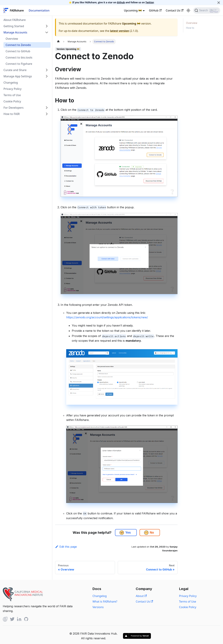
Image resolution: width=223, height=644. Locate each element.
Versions (98, 607)
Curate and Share (15, 70)
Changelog (11, 83)
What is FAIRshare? (105, 602)
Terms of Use (12, 95)
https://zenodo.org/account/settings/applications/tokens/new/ (107, 317)
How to (190, 28)
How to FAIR (12, 114)
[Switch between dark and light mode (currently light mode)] (188, 10)
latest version (119, 31)
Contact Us (174, 10)
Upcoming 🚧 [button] (133, 10)
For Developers (14, 108)
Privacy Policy (12, 89)
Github (121, 2)
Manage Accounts (15, 32)
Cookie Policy (12, 101)
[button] (122, 533)
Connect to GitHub (18, 51)
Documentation (39, 10)
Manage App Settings (18, 76)
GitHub (155, 10)
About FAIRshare (15, 20)
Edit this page (66, 547)
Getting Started (14, 26)
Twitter (150, 2)
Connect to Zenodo (18, 45)
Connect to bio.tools (19, 57)
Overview (12, 39)
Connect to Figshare (19, 64)
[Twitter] (12, 620)
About (141, 596)
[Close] (219, 3)
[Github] (5, 620)
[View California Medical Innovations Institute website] (23, 600)
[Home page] (58, 42)
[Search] (207, 10)
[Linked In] (19, 620)
